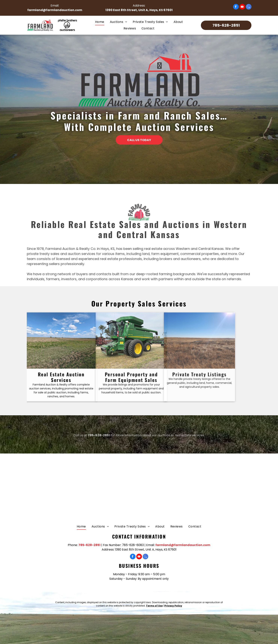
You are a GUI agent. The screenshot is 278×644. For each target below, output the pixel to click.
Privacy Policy (173, 606)
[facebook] (236, 7)
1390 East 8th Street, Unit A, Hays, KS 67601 (139, 10)
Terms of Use (154, 606)
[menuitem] (100, 22)
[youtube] (242, 7)
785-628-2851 (99, 438)
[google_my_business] (249, 7)
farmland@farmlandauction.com (55, 10)
